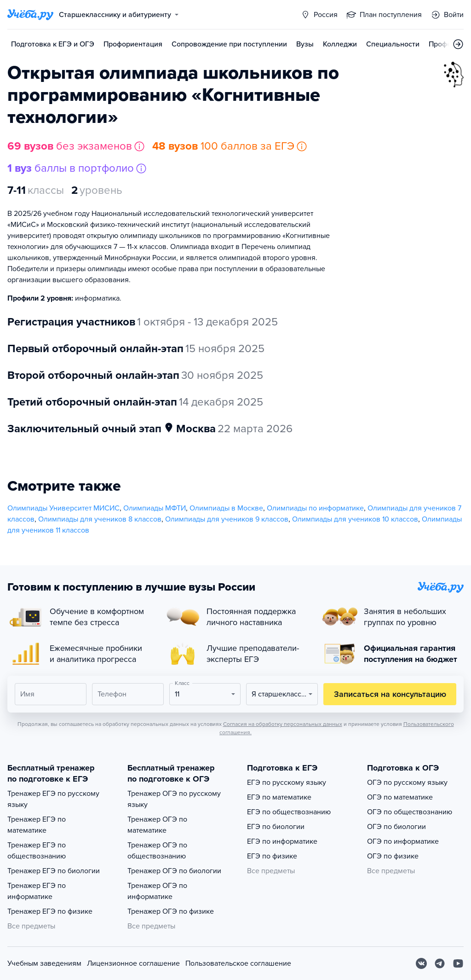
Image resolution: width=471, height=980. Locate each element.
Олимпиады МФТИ (155, 508)
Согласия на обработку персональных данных (283, 724)
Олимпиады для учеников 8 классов (100, 519)
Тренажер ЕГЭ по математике (37, 825)
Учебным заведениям (44, 963)
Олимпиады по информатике (315, 508)
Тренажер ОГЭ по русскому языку (174, 799)
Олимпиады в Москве (226, 508)
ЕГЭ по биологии (276, 827)
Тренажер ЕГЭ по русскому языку (53, 799)
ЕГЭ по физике (272, 856)
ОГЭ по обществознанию (410, 812)
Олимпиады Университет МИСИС (63, 508)
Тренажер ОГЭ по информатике (157, 891)
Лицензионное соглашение (133, 963)
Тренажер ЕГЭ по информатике (37, 891)
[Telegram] (440, 963)
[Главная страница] (30, 15)
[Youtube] (458, 963)
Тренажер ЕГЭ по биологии (54, 871)
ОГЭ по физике (393, 856)
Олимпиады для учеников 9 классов (227, 519)
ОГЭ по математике (400, 797)
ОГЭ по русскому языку (407, 783)
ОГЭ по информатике (403, 841)
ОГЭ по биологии (396, 827)
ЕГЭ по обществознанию (289, 812)
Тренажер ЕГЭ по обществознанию (37, 851)
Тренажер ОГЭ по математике (157, 825)
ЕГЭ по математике (279, 797)
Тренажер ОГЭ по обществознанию (157, 851)
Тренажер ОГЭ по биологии (174, 871)
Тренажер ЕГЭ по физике (50, 911)
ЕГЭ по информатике (282, 841)
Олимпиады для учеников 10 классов (355, 519)
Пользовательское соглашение (238, 963)
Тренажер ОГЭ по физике (171, 911)
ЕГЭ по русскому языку (287, 783)
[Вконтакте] (421, 963)
